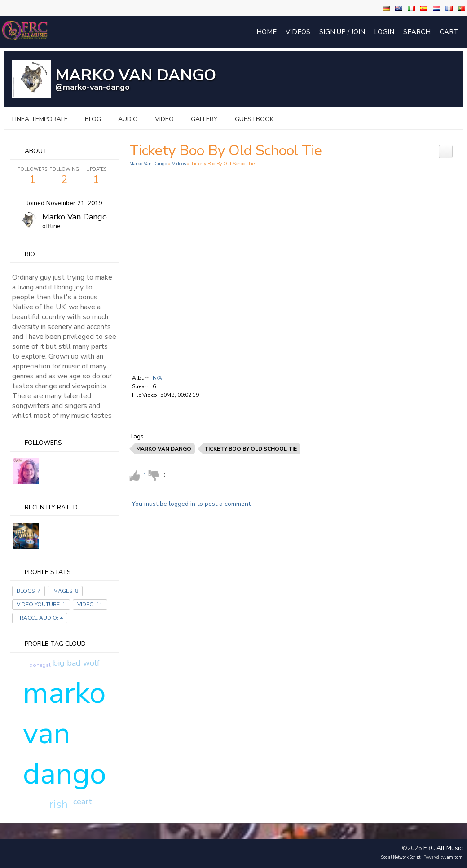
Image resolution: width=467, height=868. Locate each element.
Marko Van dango (75, 217)
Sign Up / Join (342, 32)
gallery (204, 119)
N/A (157, 378)
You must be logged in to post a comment (191, 504)
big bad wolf (76, 663)
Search (417, 32)
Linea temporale (40, 119)
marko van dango (64, 733)
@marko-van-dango (93, 87)
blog (93, 119)
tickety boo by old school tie (251, 449)
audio (128, 119)
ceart (83, 802)
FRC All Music (443, 848)
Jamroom (454, 857)
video (164, 119)
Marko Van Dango (148, 164)
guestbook (254, 119)
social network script (401, 857)
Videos (298, 32)
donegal (40, 665)
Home (267, 32)
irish (57, 804)
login (384, 32)
